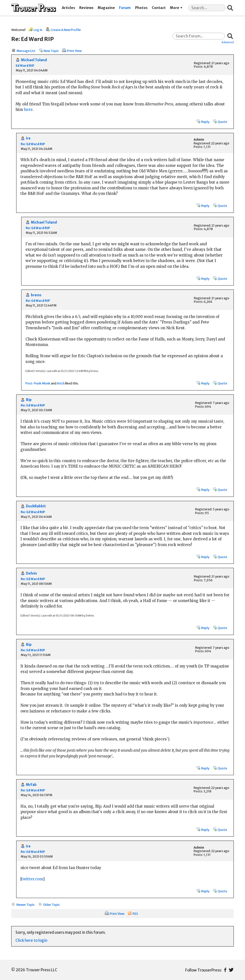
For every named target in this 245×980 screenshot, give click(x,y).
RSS (135, 914)
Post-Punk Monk (38, 383)
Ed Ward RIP (25, 66)
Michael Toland (34, 60)
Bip (29, 400)
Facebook (225, 970)
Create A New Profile (66, 30)
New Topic (51, 51)
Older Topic (51, 905)
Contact (159, 8)
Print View (74, 51)
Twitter (231, 970)
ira (28, 138)
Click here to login (31, 940)
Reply (205, 122)
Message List (26, 51)
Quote (222, 122)
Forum (125, 8)
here (28, 110)
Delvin (31, 573)
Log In (38, 30)
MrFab (31, 785)
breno (36, 295)
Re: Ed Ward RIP (33, 144)
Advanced (228, 42)
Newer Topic (26, 905)
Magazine (106, 8)
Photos (141, 8)
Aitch (61, 383)
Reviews (86, 8)
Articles (68, 8)
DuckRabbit (36, 506)
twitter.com (32, 879)
